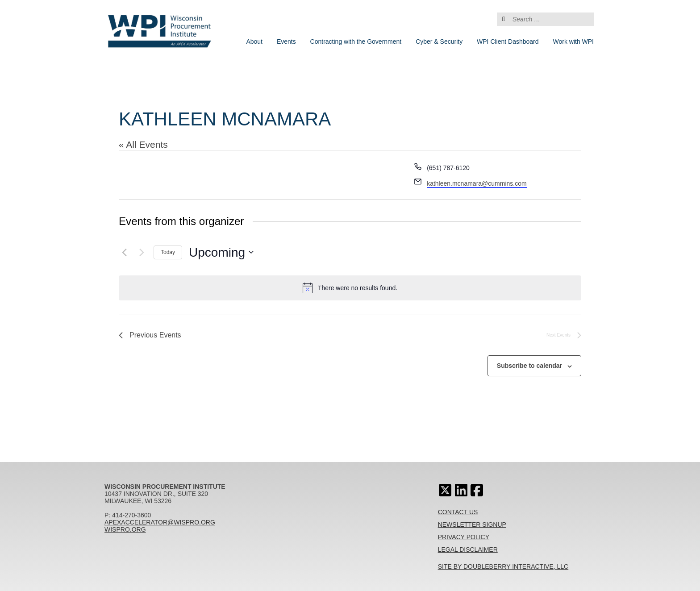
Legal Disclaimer (468, 549)
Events (286, 42)
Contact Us (458, 512)
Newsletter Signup (472, 524)
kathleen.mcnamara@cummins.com (477, 183)
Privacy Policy (464, 537)
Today (168, 252)
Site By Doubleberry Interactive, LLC (503, 566)
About (254, 42)
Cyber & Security (439, 42)
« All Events (143, 144)
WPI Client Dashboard (508, 42)
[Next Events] (142, 252)
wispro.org (125, 529)
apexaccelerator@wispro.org (160, 522)
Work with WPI (573, 42)
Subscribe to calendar (529, 366)
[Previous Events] (124, 252)
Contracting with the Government (356, 42)
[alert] (350, 288)
